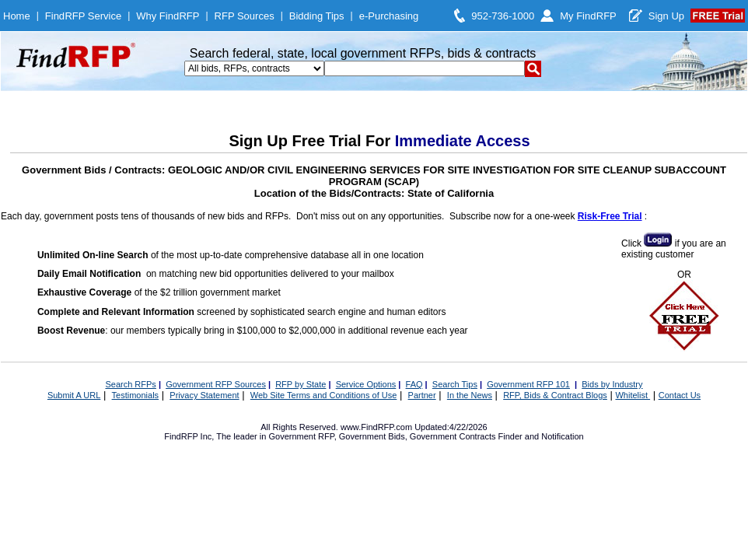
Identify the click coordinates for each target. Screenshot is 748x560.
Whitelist (633, 395)
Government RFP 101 (528, 384)
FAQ (414, 384)
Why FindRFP (168, 16)
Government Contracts (453, 436)
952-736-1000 (503, 16)
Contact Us (680, 395)
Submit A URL (74, 395)
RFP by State (301, 384)
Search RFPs (130, 384)
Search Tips (455, 384)
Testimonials (136, 395)
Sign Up (666, 16)
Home (17, 16)
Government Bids (372, 436)
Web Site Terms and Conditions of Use (324, 395)
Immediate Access (463, 141)
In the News (470, 395)
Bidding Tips (317, 16)
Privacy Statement (204, 395)
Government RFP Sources (216, 384)
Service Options (366, 384)
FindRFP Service (83, 16)
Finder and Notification (541, 436)
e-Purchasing (389, 16)
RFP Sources (245, 16)
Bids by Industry (612, 384)
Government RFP (301, 436)
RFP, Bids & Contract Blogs (555, 395)
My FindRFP (588, 16)
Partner (422, 395)
